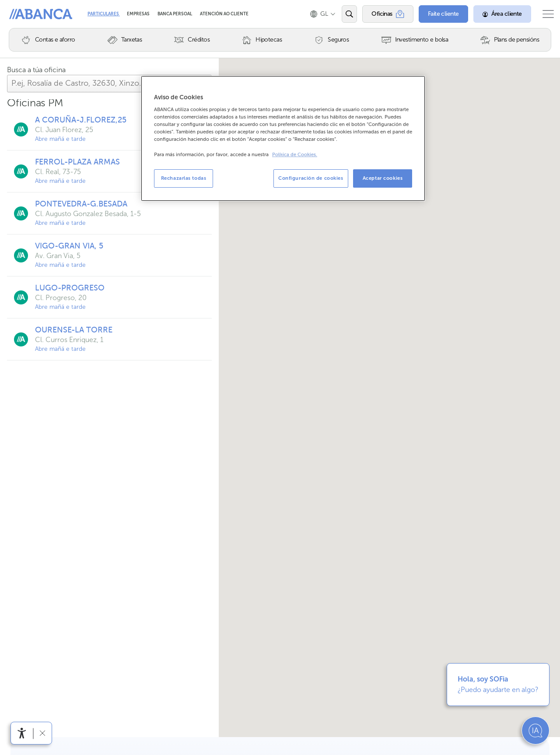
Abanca (22, 14)
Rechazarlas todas (184, 178)
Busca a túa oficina (36, 70)
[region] (283, 138)
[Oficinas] (379, 14)
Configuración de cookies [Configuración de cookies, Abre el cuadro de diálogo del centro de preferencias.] (311, 178)
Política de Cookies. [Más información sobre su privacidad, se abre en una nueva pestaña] (295, 155)
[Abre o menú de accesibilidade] (22, 733)
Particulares (104, 14)
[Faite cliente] (435, 14)
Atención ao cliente (224, 14)
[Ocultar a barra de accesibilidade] (42, 733)
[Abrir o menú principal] (544, 14)
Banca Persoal (175, 14)
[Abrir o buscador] (341, 14)
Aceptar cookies (383, 178)
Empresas (139, 14)
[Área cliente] (493, 14)
